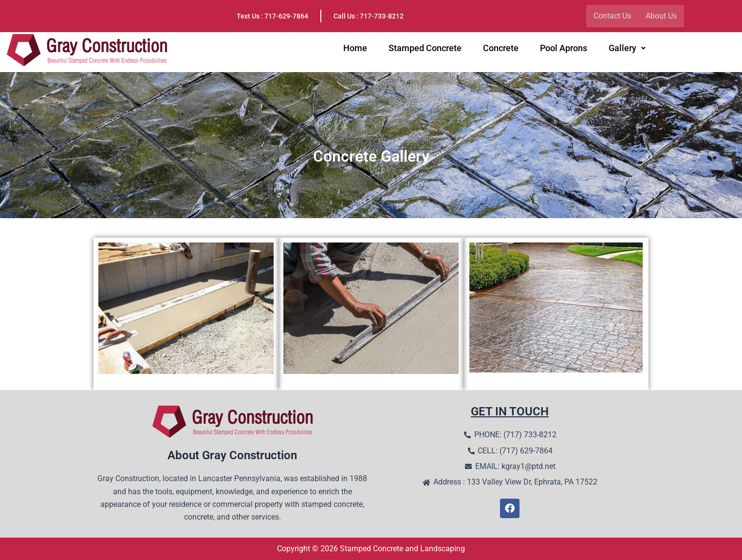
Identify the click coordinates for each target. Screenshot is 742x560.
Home (355, 49)
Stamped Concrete (425, 49)
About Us (661, 16)
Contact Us (612, 16)
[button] (627, 49)
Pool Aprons (564, 49)
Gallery (627, 49)
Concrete (501, 49)
